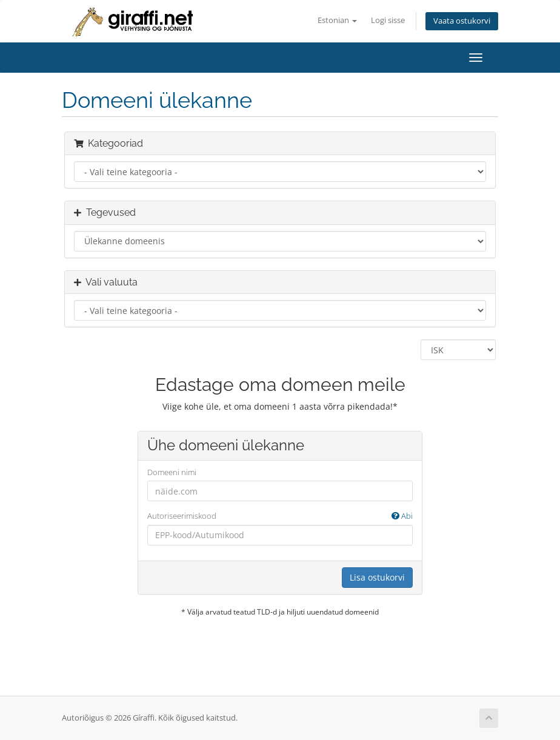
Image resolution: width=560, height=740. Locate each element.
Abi (402, 516)
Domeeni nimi (172, 472)
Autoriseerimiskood (280, 516)
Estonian (337, 20)
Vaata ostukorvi (462, 21)
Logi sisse (388, 20)
